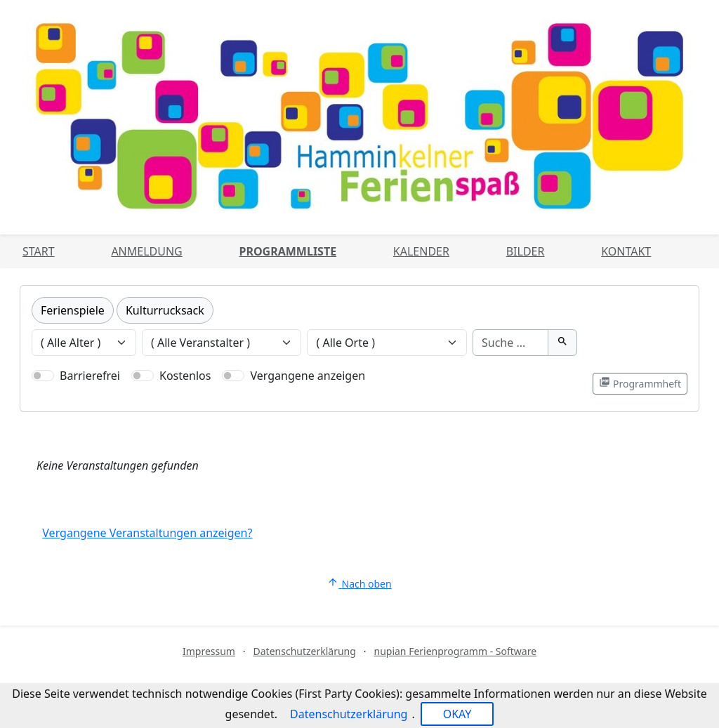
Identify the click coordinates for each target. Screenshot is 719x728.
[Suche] (510, 343)
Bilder (526, 251)
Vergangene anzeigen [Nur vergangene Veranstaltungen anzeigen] (308, 376)
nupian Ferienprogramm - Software (455, 651)
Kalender (421, 251)
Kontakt (626, 251)
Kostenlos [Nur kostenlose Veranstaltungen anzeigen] (185, 376)
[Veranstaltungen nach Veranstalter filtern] (222, 343)
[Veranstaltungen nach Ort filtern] (387, 343)
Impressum (209, 651)
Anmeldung (146, 251)
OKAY (457, 714)
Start (39, 251)
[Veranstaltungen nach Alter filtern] (84, 343)
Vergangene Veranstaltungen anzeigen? (147, 533)
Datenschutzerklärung (305, 651)
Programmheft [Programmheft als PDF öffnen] (640, 383)
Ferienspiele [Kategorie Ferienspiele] (73, 310)
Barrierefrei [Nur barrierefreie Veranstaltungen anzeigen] (90, 376)
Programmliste (288, 251)
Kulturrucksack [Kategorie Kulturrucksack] (165, 310)
